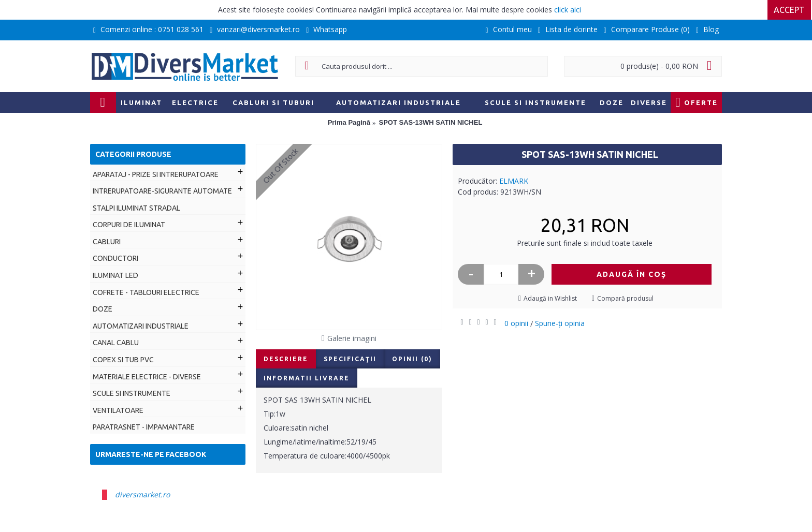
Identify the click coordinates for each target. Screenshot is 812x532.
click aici (568, 10)
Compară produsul (625, 298)
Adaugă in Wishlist (550, 298)
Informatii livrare (307, 378)
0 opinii (516, 323)
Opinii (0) (412, 359)
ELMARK (514, 181)
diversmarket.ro (142, 494)
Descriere (286, 359)
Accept (790, 10)
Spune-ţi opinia (560, 323)
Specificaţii (350, 359)
